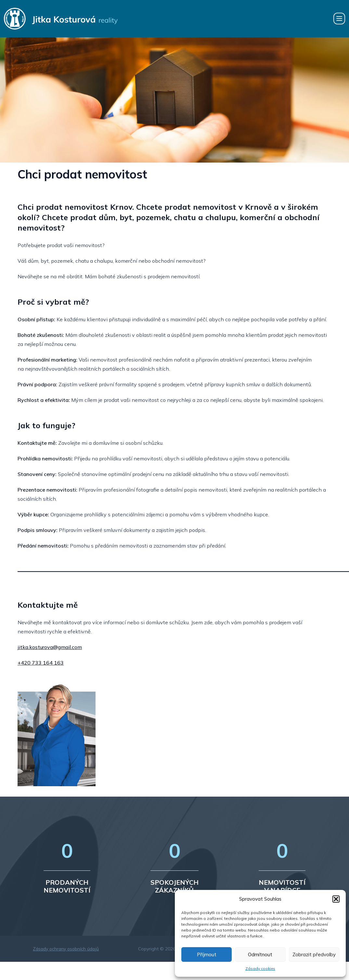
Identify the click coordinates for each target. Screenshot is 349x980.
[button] (336, 899)
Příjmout (207, 954)
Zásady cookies (260, 968)
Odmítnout (260, 954)
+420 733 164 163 (41, 663)
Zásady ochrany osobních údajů (66, 949)
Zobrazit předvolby (314, 954)
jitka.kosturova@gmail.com (50, 647)
